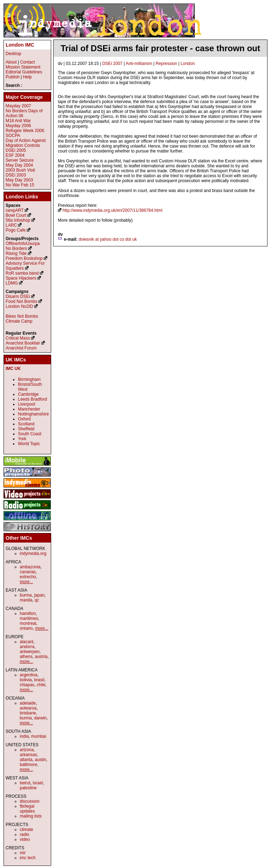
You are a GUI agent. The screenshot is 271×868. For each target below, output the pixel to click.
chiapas (27, 685)
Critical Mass (18, 338)
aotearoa (28, 708)
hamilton (28, 613)
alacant (27, 642)
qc (37, 600)
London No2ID (19, 306)
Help (27, 77)
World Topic (29, 444)
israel (38, 783)
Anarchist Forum (21, 348)
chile (41, 685)
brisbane (28, 713)
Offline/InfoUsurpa (23, 244)
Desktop (13, 54)
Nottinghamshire (33, 414)
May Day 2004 (19, 165)
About (11, 62)
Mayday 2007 (18, 106)
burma (26, 595)
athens (26, 657)
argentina (29, 675)
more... (26, 582)
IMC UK (13, 369)
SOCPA (13, 136)
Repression (166, 64)
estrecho (28, 577)
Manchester (29, 409)
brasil (39, 680)
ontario (26, 628)
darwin (40, 718)
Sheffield (26, 429)
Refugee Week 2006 (25, 131)
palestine (28, 788)
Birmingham (29, 379)
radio (25, 834)
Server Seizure (20, 160)
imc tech (28, 858)
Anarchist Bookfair (23, 343)
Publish (13, 77)
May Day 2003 (19, 180)
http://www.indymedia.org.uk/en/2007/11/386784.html (112, 210)
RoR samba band (22, 273)
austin (41, 760)
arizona (27, 750)
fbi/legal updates (27, 809)
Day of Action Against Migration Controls (26, 143)
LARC (11, 225)
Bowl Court (16, 215)
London (188, 64)
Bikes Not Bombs (22, 316)
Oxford (24, 419)
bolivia (26, 680)
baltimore (28, 765)
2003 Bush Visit (20, 170)
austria (41, 657)
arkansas (28, 755)
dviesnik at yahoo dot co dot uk (108, 239)
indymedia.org (33, 553)
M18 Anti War (18, 121)
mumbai (39, 736)
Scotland (26, 424)
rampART (15, 210)
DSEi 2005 (16, 150)
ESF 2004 (15, 155)
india (24, 736)
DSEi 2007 (112, 64)
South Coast (30, 434)
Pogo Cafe (16, 230)
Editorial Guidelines (24, 72)
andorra (27, 647)
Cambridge (28, 394)
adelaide (28, 703)
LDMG (12, 283)
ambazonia (30, 567)
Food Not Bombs (22, 301)
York (22, 439)
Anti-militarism (139, 64)
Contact (27, 62)
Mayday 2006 (18, 126)
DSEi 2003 (16, 175)
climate (26, 830)
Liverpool (27, 404)
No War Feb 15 (20, 185)
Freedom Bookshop (24, 258)
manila (26, 600)
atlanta (26, 760)
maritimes (29, 618)
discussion (30, 801)
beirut (25, 783)
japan (39, 595)
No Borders (16, 249)
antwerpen (30, 652)
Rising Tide (17, 253)
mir (23, 853)
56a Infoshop (18, 220)
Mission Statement (23, 67)
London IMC (20, 45)
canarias (28, 572)
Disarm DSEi (18, 297)
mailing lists (31, 816)
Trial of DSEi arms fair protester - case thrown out (160, 48)
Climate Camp (19, 321)
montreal (28, 623)
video (25, 839)
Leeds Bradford (32, 399)
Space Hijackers (21, 278)
